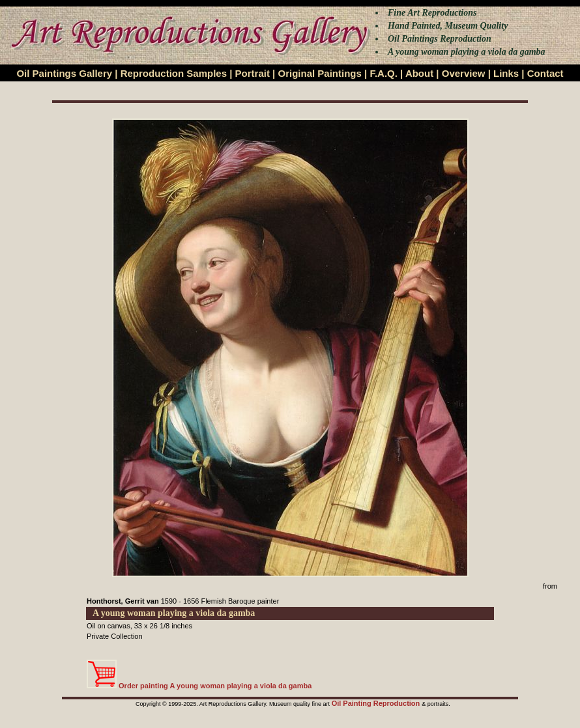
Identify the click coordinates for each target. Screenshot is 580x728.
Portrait (253, 73)
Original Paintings (319, 73)
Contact (545, 73)
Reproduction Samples (174, 73)
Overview (464, 73)
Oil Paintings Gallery (64, 73)
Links (506, 73)
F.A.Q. (384, 73)
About (419, 73)
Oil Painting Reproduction (377, 703)
